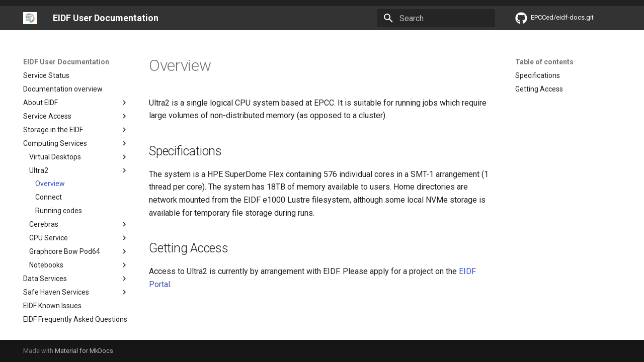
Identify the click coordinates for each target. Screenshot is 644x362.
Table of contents (544, 62)
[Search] (436, 18)
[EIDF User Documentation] (30, 18)
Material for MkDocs (84, 351)
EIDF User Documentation (66, 62)
